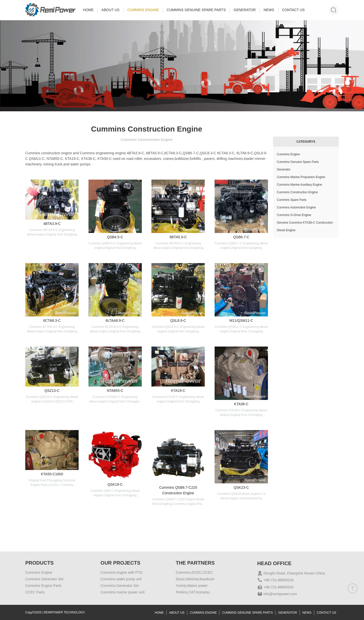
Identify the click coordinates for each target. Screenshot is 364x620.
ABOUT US (110, 10)
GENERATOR (245, 10)
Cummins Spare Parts (292, 200)
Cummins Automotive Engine (296, 207)
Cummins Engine (288, 154)
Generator (284, 169)
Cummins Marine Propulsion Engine (301, 177)
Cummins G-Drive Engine (294, 215)
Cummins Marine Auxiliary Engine (299, 185)
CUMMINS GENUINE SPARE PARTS (196, 10)
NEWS (269, 10)
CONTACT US (293, 10)
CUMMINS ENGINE (143, 10)
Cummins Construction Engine (297, 192)
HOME (88, 10)
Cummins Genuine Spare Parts (298, 162)
